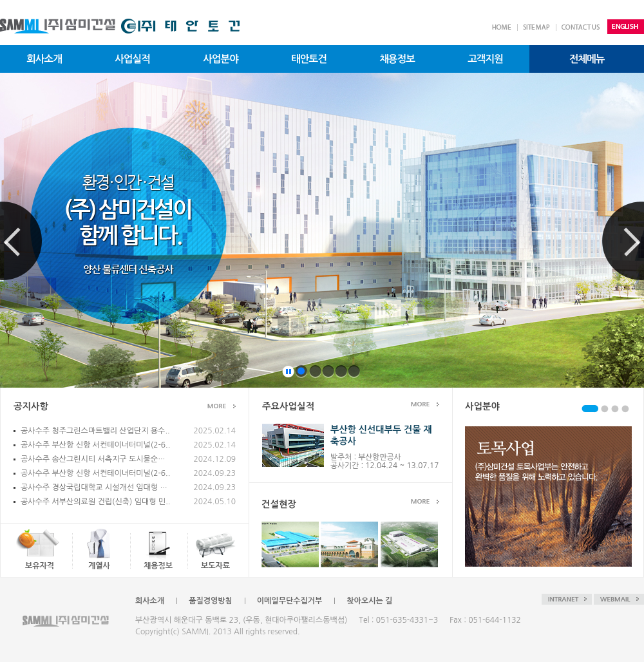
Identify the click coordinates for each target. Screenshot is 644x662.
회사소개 (150, 601)
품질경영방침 (211, 601)
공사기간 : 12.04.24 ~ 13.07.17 (384, 466)
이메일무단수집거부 (290, 601)
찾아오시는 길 (369, 601)
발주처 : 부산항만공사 (366, 457)
